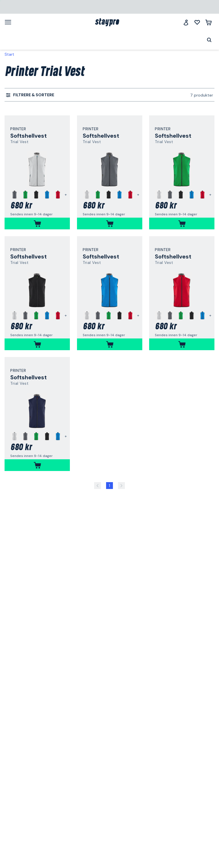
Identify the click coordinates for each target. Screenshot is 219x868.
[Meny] (10, 22)
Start (9, 54)
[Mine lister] (197, 22)
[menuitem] (30, 95)
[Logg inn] (186, 22)
